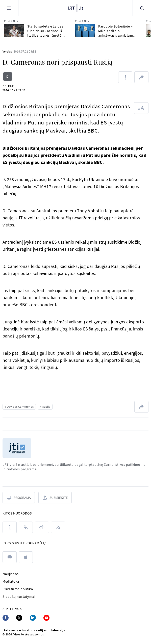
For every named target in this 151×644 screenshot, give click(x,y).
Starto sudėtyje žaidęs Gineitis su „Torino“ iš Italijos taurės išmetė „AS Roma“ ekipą (45, 31)
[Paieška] (142, 8)
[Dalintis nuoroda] (141, 77)
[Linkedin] (33, 618)
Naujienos (11, 574)
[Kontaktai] (26, 527)
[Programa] (19, 498)
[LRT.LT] (75, 8)
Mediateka (11, 581)
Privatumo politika (18, 589)
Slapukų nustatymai (19, 597)
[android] (10, 557)
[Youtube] (46, 618)
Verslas (7, 51)
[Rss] (58, 527)
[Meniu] (9, 8)
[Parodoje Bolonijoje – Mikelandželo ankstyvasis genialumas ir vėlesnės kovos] (85, 31)
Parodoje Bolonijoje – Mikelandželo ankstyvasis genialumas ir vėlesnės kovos (117, 31)
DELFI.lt (9, 86)
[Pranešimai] (42, 527)
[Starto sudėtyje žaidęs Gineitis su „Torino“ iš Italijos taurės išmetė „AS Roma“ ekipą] (14, 31)
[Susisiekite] (55, 498)
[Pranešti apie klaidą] (125, 77)
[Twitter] (19, 618)
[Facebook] (6, 618)
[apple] (26, 557)
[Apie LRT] (10, 527)
